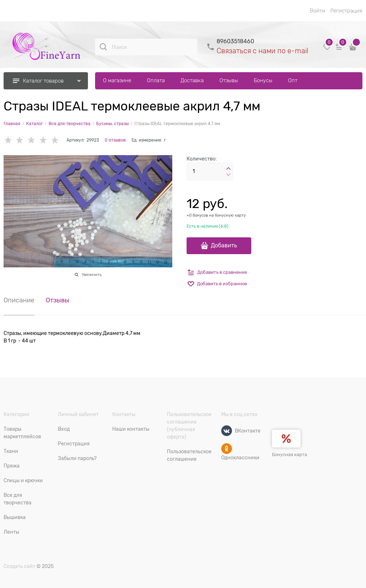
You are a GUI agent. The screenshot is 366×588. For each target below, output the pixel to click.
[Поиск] (103, 47)
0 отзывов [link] (115, 140)
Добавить (224, 246)
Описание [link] (19, 300)
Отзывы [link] (58, 300)
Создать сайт (19, 566)
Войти (318, 11)
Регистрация (346, 11)
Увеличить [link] (92, 275)
